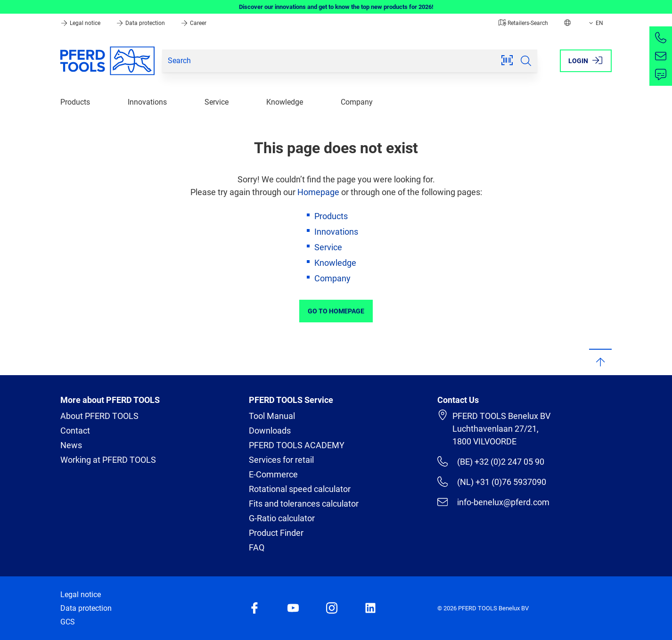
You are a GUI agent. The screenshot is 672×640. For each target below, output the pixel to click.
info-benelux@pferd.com (493, 502)
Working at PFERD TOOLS (108, 460)
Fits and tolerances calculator (304, 504)
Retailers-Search (523, 23)
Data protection (141, 23)
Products (75, 102)
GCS (68, 622)
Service (217, 102)
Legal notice (81, 23)
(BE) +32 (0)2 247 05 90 (491, 461)
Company (357, 102)
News (71, 445)
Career (193, 23)
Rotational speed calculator (300, 489)
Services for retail (281, 460)
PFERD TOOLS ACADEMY (297, 445)
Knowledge (285, 102)
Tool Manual (272, 416)
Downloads (270, 431)
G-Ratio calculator (282, 518)
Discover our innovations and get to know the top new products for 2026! (336, 7)
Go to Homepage (336, 311)
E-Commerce (273, 474)
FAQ (257, 547)
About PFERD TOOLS (99, 416)
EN (595, 23)
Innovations (147, 102)
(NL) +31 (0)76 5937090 (492, 482)
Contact (75, 431)
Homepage (318, 192)
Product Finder (276, 533)
